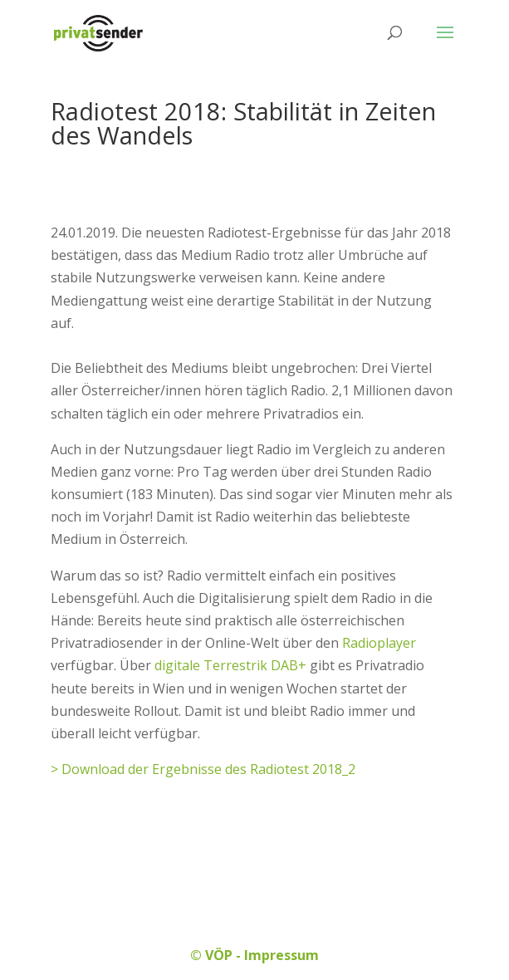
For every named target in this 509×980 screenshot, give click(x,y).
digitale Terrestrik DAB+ (230, 665)
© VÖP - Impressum (254, 955)
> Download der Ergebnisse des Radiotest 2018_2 (203, 769)
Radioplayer (379, 643)
